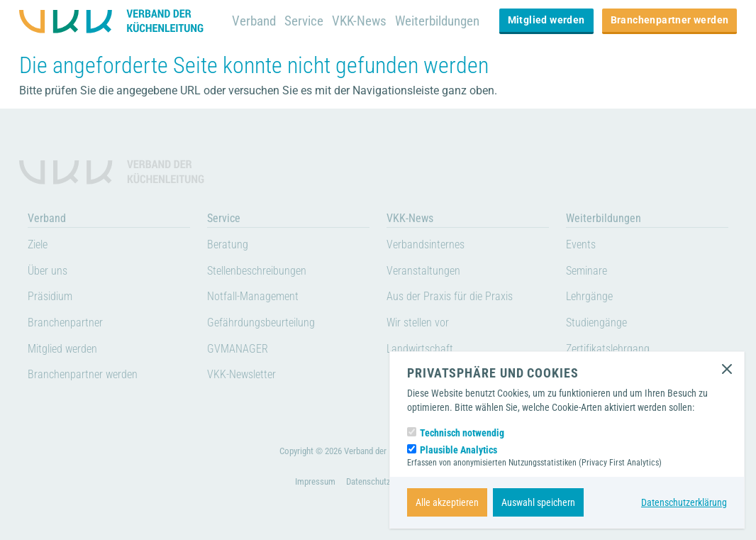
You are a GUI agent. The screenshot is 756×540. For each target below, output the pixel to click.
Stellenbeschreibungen (257, 271)
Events (581, 244)
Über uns (48, 271)
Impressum (315, 481)
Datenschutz (368, 481)
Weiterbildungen (437, 21)
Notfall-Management (253, 296)
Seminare (587, 271)
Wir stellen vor (418, 323)
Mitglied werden (546, 20)
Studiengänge (596, 323)
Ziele (38, 244)
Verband (254, 21)
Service (304, 21)
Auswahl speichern (538, 502)
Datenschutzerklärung (684, 502)
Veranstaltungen (423, 271)
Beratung (228, 244)
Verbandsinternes (426, 244)
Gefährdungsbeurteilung (261, 323)
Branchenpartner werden (670, 20)
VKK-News (359, 21)
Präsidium (50, 296)
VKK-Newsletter (241, 374)
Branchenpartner (65, 323)
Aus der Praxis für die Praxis (450, 296)
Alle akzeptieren (447, 502)
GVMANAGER (238, 349)
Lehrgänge (589, 296)
